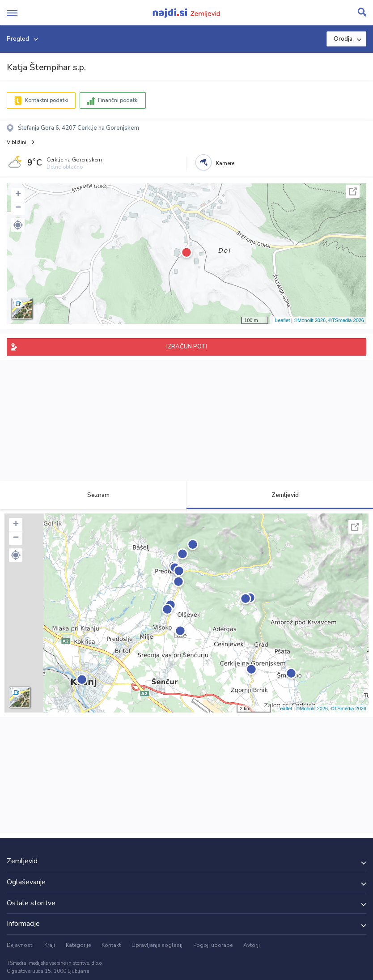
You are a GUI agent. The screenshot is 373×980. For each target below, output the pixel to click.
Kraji (50, 945)
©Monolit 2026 (310, 320)
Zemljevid (280, 495)
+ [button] (18, 195)
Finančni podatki (118, 100)
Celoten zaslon (353, 191)
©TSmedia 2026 (346, 320)
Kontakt (111, 945)
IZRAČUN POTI (187, 347)
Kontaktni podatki (47, 100)
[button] (18, 225)
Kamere (225, 163)
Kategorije (78, 945)
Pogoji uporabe (213, 945)
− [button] (18, 208)
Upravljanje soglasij (157, 945)
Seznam (93, 495)
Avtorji (252, 945)
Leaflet (282, 320)
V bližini (17, 142)
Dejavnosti (20, 945)
